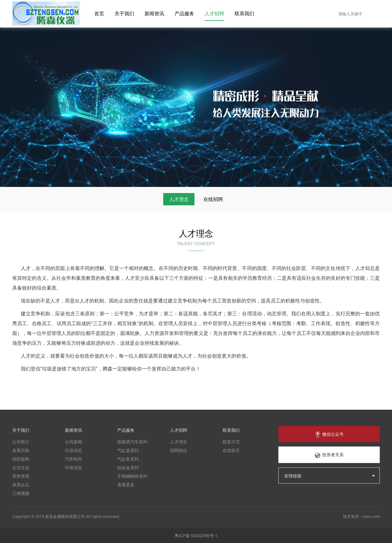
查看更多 (126, 485)
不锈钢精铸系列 (132, 476)
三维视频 (21, 493)
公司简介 (21, 442)
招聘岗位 (179, 450)
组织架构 (21, 459)
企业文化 (21, 467)
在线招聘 (213, 199)
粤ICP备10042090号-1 (196, 535)
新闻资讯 (154, 13)
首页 (99, 13)
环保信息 (73, 467)
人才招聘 (214, 13)
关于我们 (124, 13)
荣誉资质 (21, 476)
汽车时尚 (73, 459)
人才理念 (179, 199)
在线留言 (231, 450)
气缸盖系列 (128, 450)
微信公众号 (329, 435)
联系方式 (231, 442)
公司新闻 (73, 442)
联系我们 (244, 13)
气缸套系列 (128, 459)
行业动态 (73, 450)
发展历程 (21, 450)
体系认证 (21, 485)
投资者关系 (329, 455)
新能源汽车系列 (132, 442)
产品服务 (184, 13)
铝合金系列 (128, 467)
